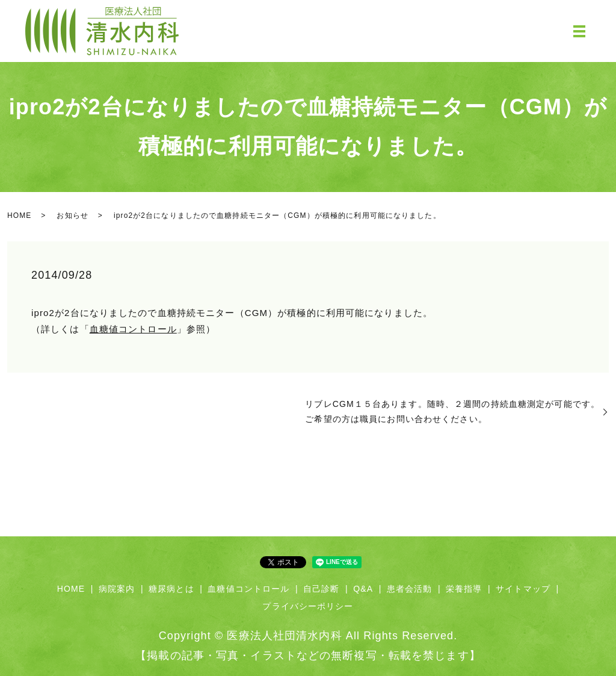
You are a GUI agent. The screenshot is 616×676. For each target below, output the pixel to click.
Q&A (363, 589)
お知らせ (72, 216)
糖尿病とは (171, 589)
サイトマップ (523, 589)
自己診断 (321, 589)
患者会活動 (410, 589)
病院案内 (117, 589)
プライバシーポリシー (308, 606)
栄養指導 (464, 589)
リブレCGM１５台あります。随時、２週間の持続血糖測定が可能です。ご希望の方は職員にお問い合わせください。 (452, 411)
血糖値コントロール (133, 329)
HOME (19, 216)
